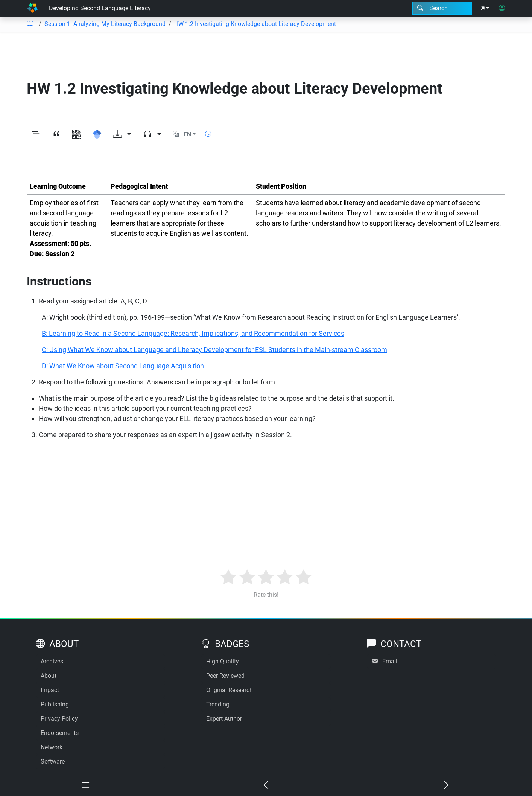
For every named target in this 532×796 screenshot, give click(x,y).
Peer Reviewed (225, 676)
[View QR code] (77, 134)
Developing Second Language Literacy (100, 8)
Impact (50, 690)
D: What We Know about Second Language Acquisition (123, 366)
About (49, 676)
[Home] (32, 8)
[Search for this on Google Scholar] (97, 134)
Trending (218, 704)
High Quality (223, 661)
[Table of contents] (30, 24)
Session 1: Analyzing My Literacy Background (105, 24)
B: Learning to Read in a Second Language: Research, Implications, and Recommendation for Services (193, 333)
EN (187, 134)
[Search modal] (442, 8)
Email (390, 661)
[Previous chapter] (266, 785)
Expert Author (224, 719)
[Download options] (122, 134)
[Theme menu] (485, 8)
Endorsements (60, 733)
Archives (52, 661)
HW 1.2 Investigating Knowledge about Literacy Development (255, 24)
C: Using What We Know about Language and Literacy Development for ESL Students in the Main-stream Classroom (214, 350)
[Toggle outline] (36, 134)
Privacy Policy (59, 719)
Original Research (230, 690)
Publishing (55, 704)
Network (52, 747)
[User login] (502, 8)
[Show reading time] (208, 134)
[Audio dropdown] (152, 134)
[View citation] (56, 134)
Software (53, 762)
